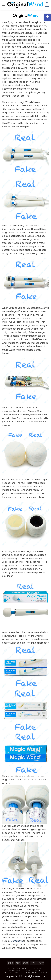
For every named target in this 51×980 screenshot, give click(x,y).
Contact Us (14, 968)
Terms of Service (33, 970)
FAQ (34, 968)
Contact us (17, 941)
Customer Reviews (13, 972)
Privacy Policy (16, 970)
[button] (4, 5)
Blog (40, 968)
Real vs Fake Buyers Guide (36, 972)
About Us (26, 968)
